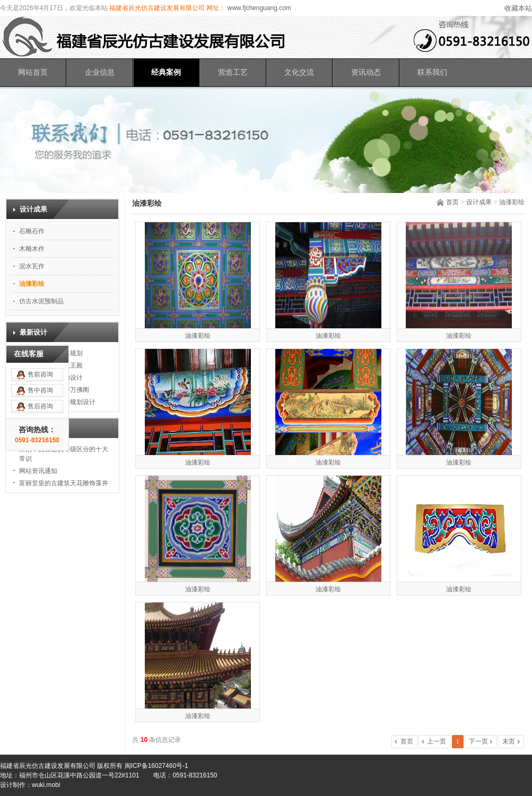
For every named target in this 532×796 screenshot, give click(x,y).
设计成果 (479, 202)
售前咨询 (40, 336)
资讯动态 (366, 72)
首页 (452, 202)
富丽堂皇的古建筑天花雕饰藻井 (64, 483)
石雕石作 (32, 231)
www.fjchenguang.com (258, 8)
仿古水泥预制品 (41, 301)
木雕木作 (32, 249)
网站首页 (33, 72)
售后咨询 (40, 368)
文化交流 (299, 72)
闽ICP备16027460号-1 (156, 766)
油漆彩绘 (512, 202)
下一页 (478, 741)
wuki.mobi (46, 785)
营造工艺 (233, 72)
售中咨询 (40, 352)
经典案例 (166, 72)
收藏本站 (518, 8)
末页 (509, 741)
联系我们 (432, 72)
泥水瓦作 (32, 266)
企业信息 (100, 72)
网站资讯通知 (38, 471)
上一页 (437, 741)
